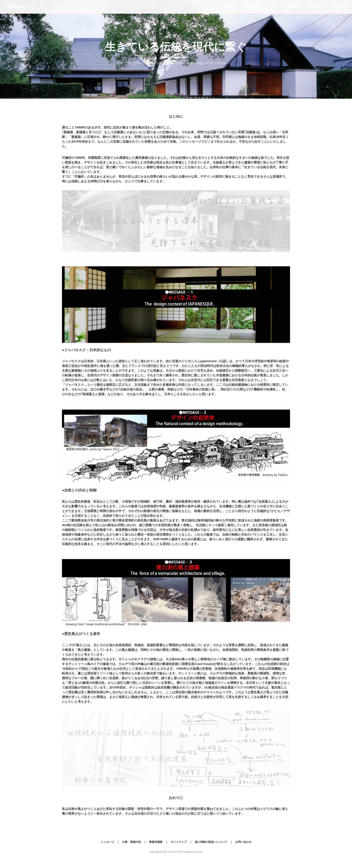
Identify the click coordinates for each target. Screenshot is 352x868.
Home (230, 7)
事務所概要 (156, 842)
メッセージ (107, 842)
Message (252, 7)
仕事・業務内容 (132, 842)
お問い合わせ (243, 842)
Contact (339, 7)
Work (294, 7)
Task (274, 7)
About (316, 7)
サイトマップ (179, 842)
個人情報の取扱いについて (211, 842)
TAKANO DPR (15, 7)
